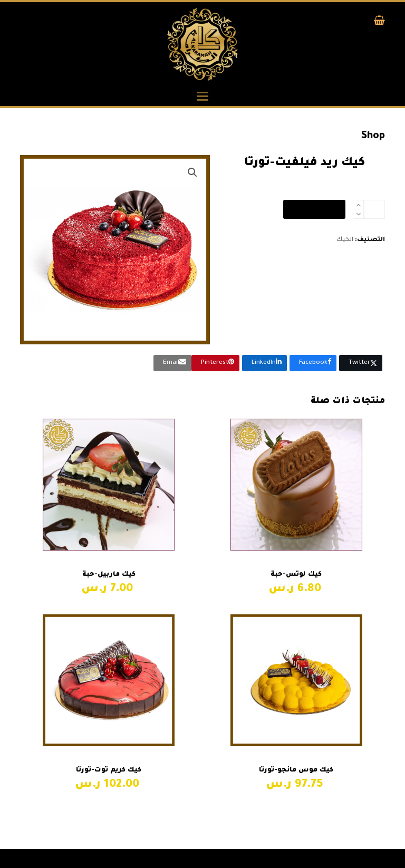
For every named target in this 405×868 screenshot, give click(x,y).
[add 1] (358, 205)
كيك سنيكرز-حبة (178, 832)
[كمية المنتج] (374, 209)
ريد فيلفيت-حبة (353, 832)
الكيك (345, 240)
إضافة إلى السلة (314, 210)
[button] (379, 23)
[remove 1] (358, 214)
